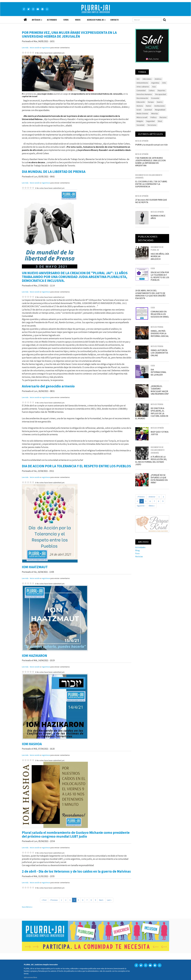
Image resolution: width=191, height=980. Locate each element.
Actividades (52, 20)
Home (25, 19)
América (158, 79)
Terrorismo (152, 125)
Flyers (66, 20)
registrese (46, 48)
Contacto (114, 20)
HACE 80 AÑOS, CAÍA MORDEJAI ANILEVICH (160, 256)
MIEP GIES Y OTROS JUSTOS (160, 433)
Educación (141, 102)
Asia (154, 87)
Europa (151, 102)
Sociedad (140, 125)
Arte (164, 83)
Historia (140, 106)
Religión (140, 121)
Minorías (155, 114)
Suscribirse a (27, 907)
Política (153, 117)
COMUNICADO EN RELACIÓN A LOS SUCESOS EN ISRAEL (160, 314)
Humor (149, 106)
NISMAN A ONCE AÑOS (158, 217)
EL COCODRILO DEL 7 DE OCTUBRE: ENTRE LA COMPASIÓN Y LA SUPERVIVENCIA (151, 184)
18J (138, 79)
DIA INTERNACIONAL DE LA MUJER (159, 372)
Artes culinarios (143, 87)
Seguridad (150, 121)
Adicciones (147, 79)
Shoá (160, 121)
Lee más (25, 48)
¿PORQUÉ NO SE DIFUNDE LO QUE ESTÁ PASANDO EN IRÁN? (159, 479)
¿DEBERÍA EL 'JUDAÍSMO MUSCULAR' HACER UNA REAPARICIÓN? (160, 390)
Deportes (161, 90)
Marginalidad (160, 110)
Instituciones (160, 106)
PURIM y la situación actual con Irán (151, 145)
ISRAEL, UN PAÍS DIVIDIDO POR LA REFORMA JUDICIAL (160, 333)
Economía (155, 98)
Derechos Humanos (144, 94)
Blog (137, 550)
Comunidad (141, 90)
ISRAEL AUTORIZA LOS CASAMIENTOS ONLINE (159, 353)
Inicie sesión (35, 48)
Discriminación (142, 98)
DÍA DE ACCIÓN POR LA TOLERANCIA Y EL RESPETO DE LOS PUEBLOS (160, 276)
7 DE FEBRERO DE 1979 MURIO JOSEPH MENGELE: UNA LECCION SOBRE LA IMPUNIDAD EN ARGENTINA (150, 162)
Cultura (152, 90)
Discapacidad (161, 94)
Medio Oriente (142, 114)
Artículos (35, 21)
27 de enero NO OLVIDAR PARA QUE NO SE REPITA (151, 201)
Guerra (160, 102)
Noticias (139, 556)
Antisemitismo (142, 83)
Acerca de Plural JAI (95, 21)
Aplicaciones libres (30, 977)
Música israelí (142, 117)
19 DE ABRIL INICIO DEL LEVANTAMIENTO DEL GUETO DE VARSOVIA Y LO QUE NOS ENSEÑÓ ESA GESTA (150, 294)
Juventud (148, 110)
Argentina (155, 83)
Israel (139, 110)
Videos (78, 20)
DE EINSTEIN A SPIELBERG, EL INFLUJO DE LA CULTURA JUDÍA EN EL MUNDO (152, 413)
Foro (137, 553)
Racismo (163, 117)
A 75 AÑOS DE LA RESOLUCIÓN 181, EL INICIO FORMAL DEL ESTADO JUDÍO (151, 461)
